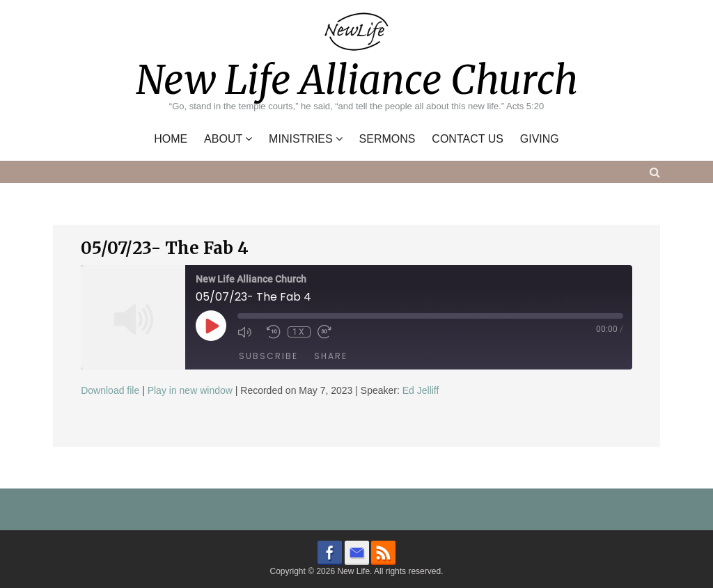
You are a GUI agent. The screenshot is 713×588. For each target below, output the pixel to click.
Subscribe (268, 356)
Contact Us (468, 139)
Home (171, 139)
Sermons (387, 139)
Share (331, 356)
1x (299, 332)
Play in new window (190, 390)
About (223, 139)
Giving (540, 139)
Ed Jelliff (421, 390)
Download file (110, 390)
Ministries (301, 139)
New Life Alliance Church (357, 80)
